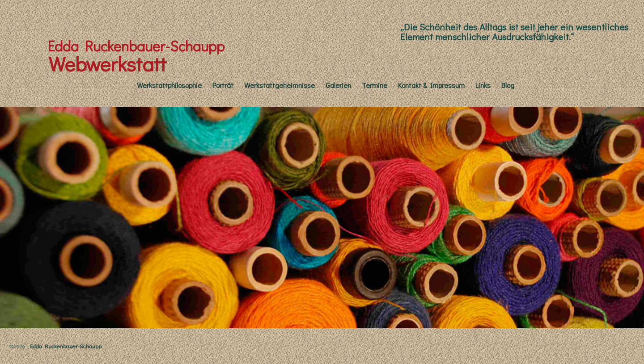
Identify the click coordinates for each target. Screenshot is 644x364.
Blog (508, 85)
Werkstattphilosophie (169, 85)
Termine (375, 85)
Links (483, 85)
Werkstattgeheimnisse (280, 85)
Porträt (223, 85)
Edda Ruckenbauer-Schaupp (136, 46)
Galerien (338, 85)
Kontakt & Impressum (431, 85)
